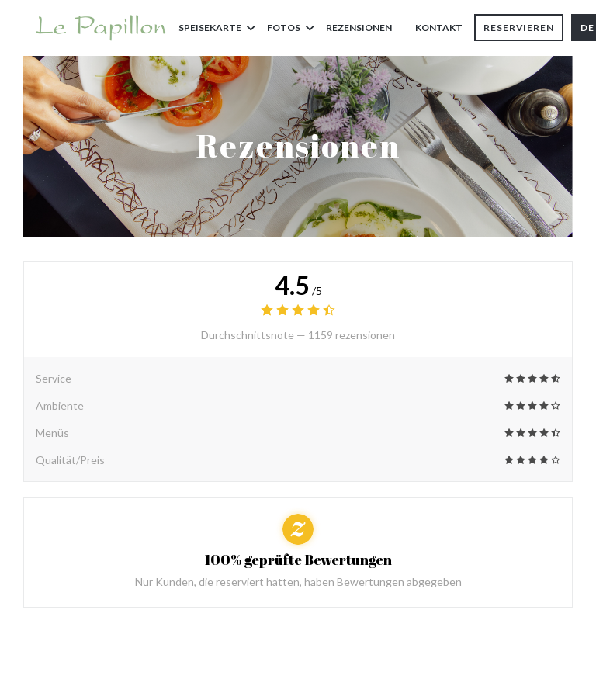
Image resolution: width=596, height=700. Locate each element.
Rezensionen (359, 28)
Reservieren (519, 28)
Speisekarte (217, 28)
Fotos (291, 28)
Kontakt (439, 28)
